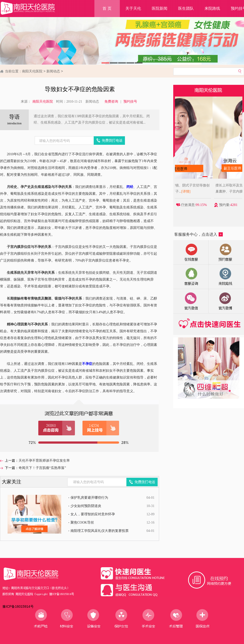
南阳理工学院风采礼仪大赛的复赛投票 (100, 531)
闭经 (130, 187)
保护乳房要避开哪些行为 (89, 498)
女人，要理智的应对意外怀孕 (93, 514)
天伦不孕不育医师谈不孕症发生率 (44, 461)
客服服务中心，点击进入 (198, 234)
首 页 (107, 8)
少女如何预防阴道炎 (86, 506)
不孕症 (87, 364)
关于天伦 (133, 8)
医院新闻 (160, 8)
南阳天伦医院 (32, 71)
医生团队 (186, 8)
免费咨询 (111, 102)
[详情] (216, 191)
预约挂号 (130, 102)
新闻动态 (53, 71)
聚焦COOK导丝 (82, 522)
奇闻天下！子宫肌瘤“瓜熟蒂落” (42, 468)
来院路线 (212, 8)
